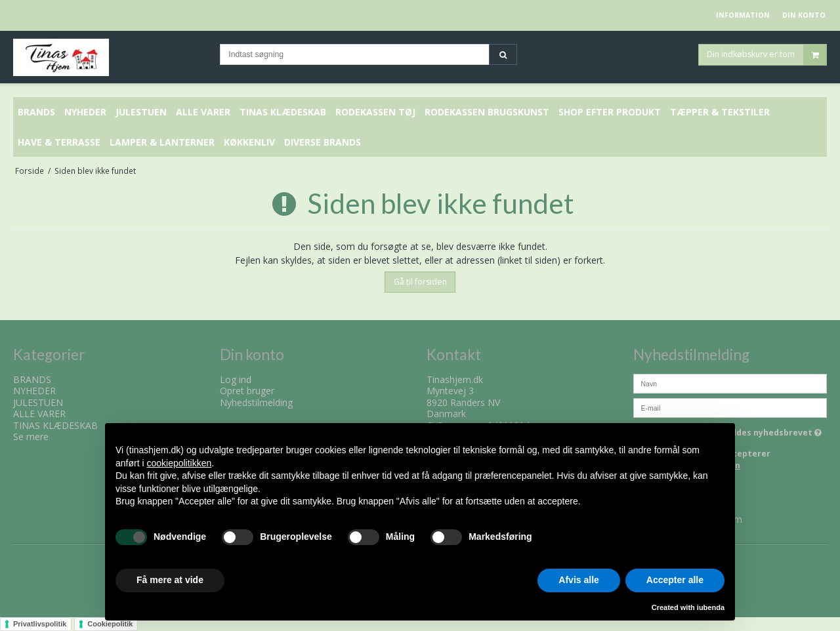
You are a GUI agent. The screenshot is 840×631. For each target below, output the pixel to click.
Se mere (31, 437)
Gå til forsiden (420, 282)
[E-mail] (730, 406)
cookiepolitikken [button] (179, 463)
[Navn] (730, 382)
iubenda (711, 607)
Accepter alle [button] (675, 580)
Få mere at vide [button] (170, 580)
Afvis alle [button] (578, 580)
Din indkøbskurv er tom (766, 55)
